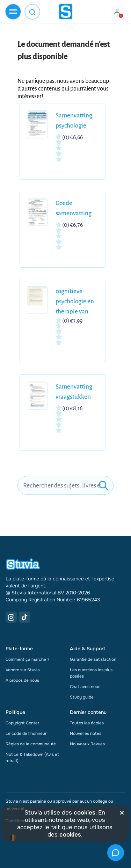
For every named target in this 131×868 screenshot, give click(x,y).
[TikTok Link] (24, 617)
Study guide (82, 697)
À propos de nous (22, 680)
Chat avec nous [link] (85, 687)
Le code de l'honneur (26, 733)
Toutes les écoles (87, 723)
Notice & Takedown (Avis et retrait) (32, 758)
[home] (66, 12)
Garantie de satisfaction (93, 659)
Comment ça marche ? (27, 659)
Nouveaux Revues (87, 744)
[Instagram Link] (11, 617)
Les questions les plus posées (91, 673)
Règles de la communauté (31, 744)
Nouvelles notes (86, 733)
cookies (85, 813)
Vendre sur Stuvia (23, 670)
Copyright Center (22, 723)
